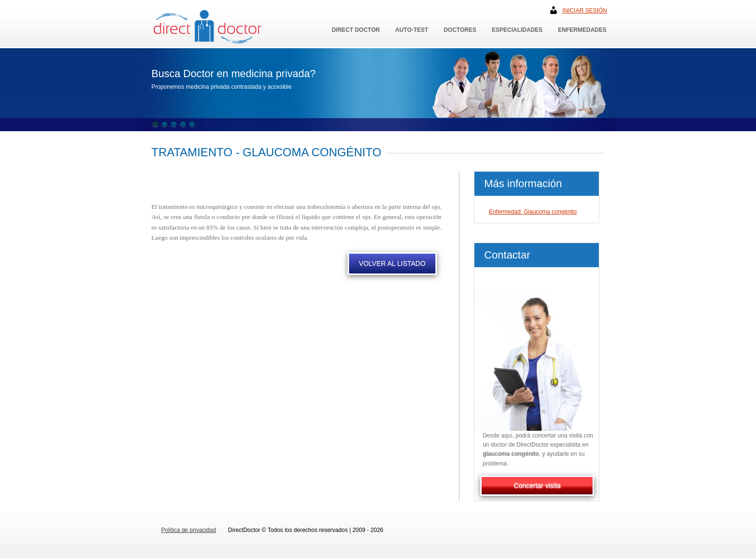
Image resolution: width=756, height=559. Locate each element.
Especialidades (517, 30)
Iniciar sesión (585, 11)
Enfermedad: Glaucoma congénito (533, 212)
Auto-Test (412, 30)
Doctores (460, 30)
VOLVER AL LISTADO (392, 263)
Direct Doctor (356, 30)
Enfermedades (582, 30)
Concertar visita (537, 486)
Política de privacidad (189, 530)
